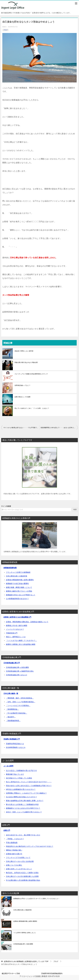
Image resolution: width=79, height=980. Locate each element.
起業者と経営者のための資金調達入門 (17, 617)
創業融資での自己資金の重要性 (17, 584)
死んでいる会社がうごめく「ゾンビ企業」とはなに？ (32, 408)
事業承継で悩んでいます (15, 774)
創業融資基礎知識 (10, 568)
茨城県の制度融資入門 (12, 739)
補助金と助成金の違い (14, 850)
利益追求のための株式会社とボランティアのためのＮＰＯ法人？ (30, 846)
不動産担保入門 (12, 633)
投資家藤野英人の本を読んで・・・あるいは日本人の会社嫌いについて (59, 428)
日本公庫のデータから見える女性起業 (20, 861)
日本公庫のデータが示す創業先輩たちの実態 (22, 876)
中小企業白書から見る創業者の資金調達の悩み (23, 880)
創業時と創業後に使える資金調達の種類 (21, 644)
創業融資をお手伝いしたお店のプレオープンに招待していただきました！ (36, 899)
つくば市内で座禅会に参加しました (25, 933)
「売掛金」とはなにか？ (15, 839)
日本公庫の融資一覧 (11, 693)
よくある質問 (8, 766)
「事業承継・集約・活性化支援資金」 (20, 698)
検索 (75, 509)
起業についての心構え (14, 865)
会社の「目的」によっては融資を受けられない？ (24, 812)
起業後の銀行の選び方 (14, 854)
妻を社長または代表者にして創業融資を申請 (22, 804)
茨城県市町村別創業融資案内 (52, 973)
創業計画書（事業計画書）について (19, 587)
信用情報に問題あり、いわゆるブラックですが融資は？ (26, 793)
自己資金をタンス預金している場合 (19, 778)
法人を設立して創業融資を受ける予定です (21, 771)
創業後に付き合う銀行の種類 (17, 625)
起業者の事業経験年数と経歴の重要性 (20, 580)
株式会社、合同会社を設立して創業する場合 (22, 873)
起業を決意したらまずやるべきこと (19, 869)
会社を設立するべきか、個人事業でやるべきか (23, 835)
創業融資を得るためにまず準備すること (21, 595)
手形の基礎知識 (12, 843)
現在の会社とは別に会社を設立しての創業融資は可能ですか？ (29, 786)
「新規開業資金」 (12, 709)
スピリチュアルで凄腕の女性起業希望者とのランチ (31, 374)
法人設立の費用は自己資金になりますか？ (21, 797)
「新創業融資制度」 (13, 721)
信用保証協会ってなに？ (22, 385)
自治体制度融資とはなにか (16, 747)
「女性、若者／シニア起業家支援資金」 (21, 702)
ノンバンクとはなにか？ (15, 629)
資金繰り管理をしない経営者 (24, 351)
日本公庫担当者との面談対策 (17, 576)
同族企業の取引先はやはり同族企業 (26, 362)
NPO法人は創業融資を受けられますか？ (21, 789)
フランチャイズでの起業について (18, 858)
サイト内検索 (6, 506)
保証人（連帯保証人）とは (16, 637)
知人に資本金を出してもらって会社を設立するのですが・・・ (29, 782)
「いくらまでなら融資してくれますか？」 (21, 640)
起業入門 (7, 830)
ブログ (5, 30)
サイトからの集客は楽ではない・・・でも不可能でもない (21, 428)
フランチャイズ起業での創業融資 (18, 572)
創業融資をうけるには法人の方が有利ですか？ (23, 808)
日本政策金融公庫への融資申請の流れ (20, 671)
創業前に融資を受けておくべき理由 (19, 591)
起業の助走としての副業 (22, 397)
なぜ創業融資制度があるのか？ (17, 599)
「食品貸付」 (11, 717)
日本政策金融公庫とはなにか (17, 675)
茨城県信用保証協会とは (15, 744)
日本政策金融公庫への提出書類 (17, 667)
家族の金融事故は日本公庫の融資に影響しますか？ (25, 801)
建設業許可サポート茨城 (11, 973)
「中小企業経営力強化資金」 (17, 713)
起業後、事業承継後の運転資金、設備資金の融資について (27, 622)
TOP (26, 961)
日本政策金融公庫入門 (12, 663)
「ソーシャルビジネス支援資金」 (18, 705)
